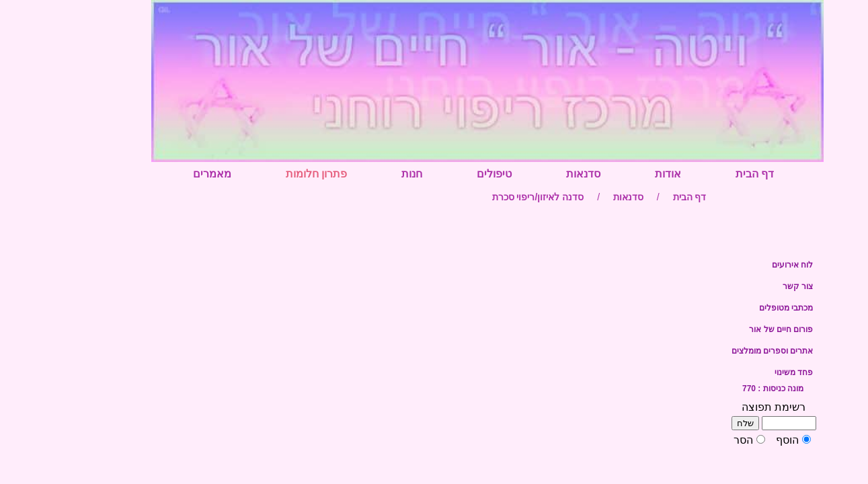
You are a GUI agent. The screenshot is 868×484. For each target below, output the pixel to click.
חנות (359, 174)
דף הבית (702, 174)
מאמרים (159, 174)
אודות (615, 174)
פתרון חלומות (263, 174)
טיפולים (441, 174)
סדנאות (530, 174)
